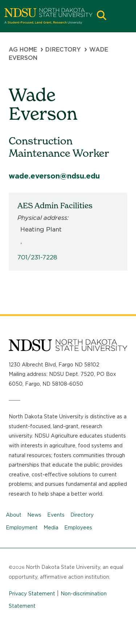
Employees (78, 528)
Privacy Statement (32, 594)
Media (51, 528)
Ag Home (23, 50)
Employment (22, 528)
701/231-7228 (37, 257)
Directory (63, 50)
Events (56, 515)
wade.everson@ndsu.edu (54, 176)
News (34, 515)
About (14, 515)
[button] (102, 16)
